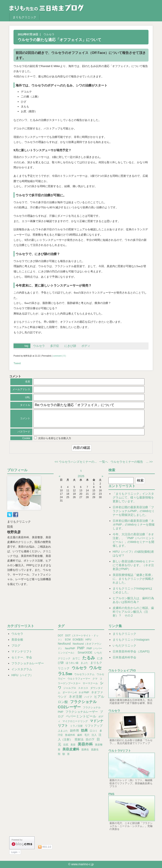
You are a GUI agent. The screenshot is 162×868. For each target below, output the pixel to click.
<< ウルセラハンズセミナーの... (76, 462)
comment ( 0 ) (59, 356)
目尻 (66, 745)
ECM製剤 (78, 640)
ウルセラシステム (84, 674)
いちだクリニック (124, 646)
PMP (81, 648)
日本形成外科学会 (124, 657)
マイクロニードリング (75, 721)
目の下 (90, 739)
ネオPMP (84, 692)
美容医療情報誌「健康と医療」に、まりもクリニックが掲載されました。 (133, 579)
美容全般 (17, 640)
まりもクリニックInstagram (131, 640)
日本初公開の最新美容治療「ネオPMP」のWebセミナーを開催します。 (134, 525)
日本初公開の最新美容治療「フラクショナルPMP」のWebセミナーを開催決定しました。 (134, 511)
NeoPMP (70, 648)
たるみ (89, 658)
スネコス (83, 688)
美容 (73, 745)
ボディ (86, 346)
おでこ (76, 658)
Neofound (64, 644)
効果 (84, 730)
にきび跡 (70, 346)
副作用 (74, 731)
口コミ (94, 731)
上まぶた (63, 731)
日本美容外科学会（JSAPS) (131, 651)
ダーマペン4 (70, 692)
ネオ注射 (76, 697)
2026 (81, 476)
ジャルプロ (70, 688)
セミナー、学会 (22, 657)
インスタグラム (22, 669)
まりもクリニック (24, 17)
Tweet (17, 363)
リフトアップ (94, 726)
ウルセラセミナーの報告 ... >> (132, 462)
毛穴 (87, 735)
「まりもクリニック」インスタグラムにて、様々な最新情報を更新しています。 (133, 497)
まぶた (84, 663)
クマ (95, 679)
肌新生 (95, 750)
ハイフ (88, 697)
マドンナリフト (22, 651)
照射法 (79, 739)
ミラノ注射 (76, 726)
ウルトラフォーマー (79, 679)
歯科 (80, 735)
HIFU (88, 640)
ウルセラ (49, 34)
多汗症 (55, 346)
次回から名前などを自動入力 (55, 438)
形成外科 (70, 735)
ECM (68, 640)
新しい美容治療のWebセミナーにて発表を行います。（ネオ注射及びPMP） (133, 565)
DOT (60, 636)
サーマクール (90, 683)
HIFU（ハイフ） (22, 675)
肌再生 (85, 750)
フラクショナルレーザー (28, 663)
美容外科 (85, 744)
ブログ (16, 646)
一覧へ (104, 462)
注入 (94, 735)
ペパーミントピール (81, 716)
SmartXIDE (85, 652)
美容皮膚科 (71, 749)
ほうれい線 (72, 663)
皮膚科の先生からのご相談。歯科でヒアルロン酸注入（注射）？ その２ (133, 612)
